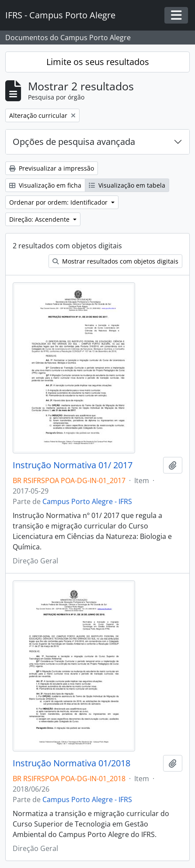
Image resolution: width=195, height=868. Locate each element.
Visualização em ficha (45, 185)
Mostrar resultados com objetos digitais (115, 261)
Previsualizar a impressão (52, 168)
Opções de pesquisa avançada (74, 142)
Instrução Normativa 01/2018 (71, 763)
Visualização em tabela (127, 185)
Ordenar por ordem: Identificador (59, 202)
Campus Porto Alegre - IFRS (87, 501)
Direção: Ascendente (40, 219)
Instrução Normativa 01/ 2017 (73, 465)
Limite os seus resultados (98, 62)
